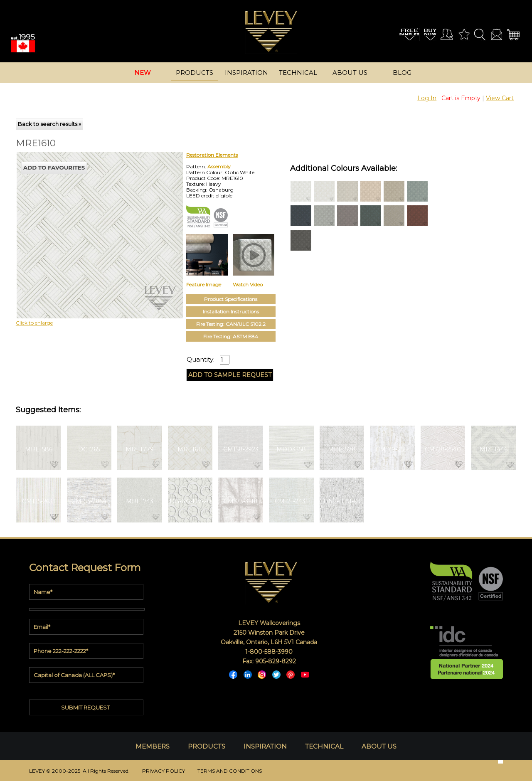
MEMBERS (153, 746)
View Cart (500, 98)
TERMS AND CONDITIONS (230, 771)
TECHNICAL (324, 746)
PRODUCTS (207, 746)
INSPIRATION (265, 746)
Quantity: (201, 360)
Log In (427, 98)
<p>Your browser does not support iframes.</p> (84, 225)
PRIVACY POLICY (164, 771)
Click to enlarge (34, 323)
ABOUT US (379, 746)
